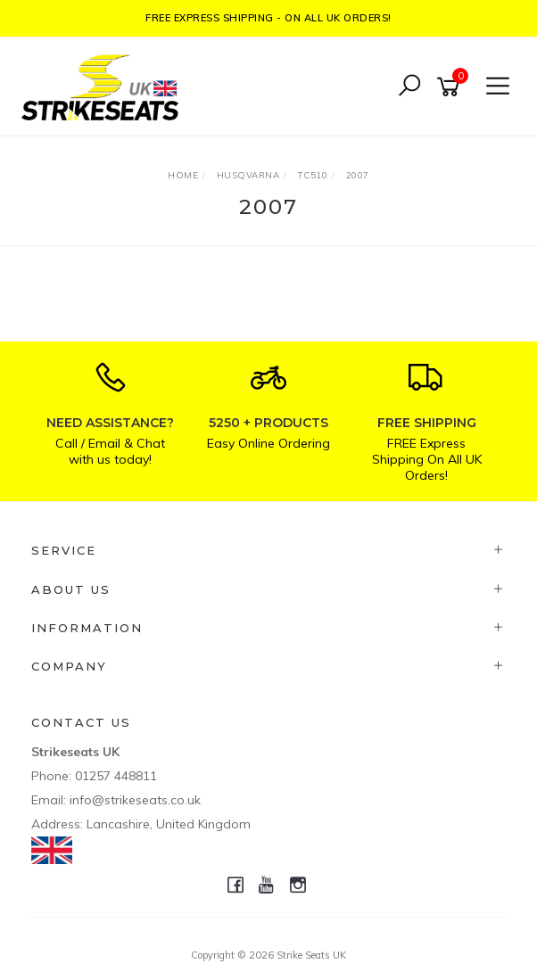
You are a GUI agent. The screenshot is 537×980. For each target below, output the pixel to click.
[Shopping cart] (451, 87)
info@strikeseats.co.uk (135, 800)
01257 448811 (116, 776)
